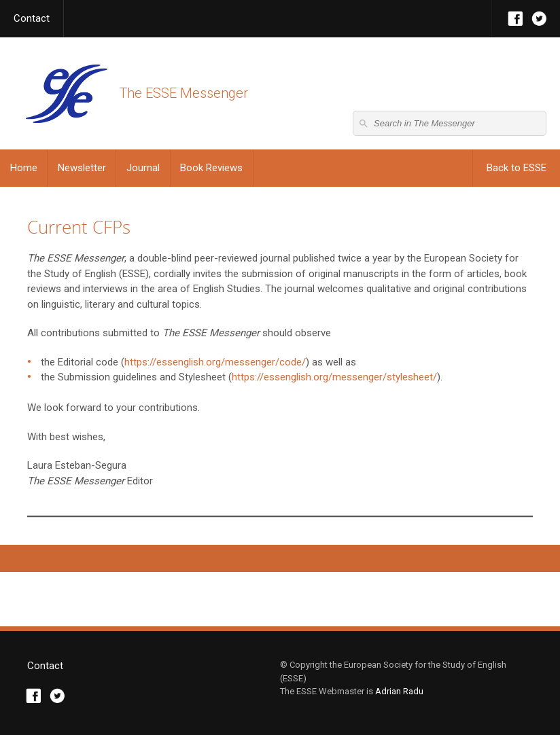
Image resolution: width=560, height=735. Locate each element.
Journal (143, 168)
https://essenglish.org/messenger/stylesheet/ (334, 377)
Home (24, 168)
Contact (32, 18)
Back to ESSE (517, 168)
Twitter (539, 19)
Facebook (515, 19)
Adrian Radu (399, 691)
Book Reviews (211, 168)
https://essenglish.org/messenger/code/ (215, 362)
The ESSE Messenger (66, 93)
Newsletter (82, 168)
